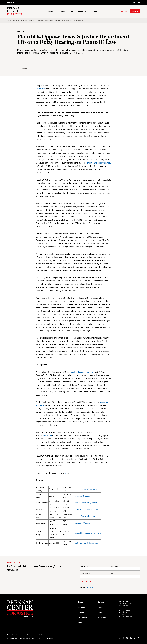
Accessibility (51, 638)
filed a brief (41, 89)
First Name (84, 566)
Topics (51, 11)
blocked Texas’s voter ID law (83, 372)
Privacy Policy (40, 638)
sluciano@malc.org (83, 496)
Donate (101, 607)
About (95, 11)
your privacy (90, 587)
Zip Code (114, 573)
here (58, 473)
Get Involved (83, 11)
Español (11, 3)
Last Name (114, 566)
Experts (72, 11)
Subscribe (102, 618)
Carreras (101, 602)
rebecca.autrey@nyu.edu (86, 489)
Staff (100, 612)
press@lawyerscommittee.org (88, 533)
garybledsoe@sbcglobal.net (87, 503)
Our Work (61, 11)
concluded (47, 436)
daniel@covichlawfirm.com (87, 509)
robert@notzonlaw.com (85, 516)
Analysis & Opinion (27, 20)
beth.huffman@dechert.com (87, 543)
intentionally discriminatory (99, 163)
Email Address (85, 573)
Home (9, 20)
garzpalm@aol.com (83, 523)
